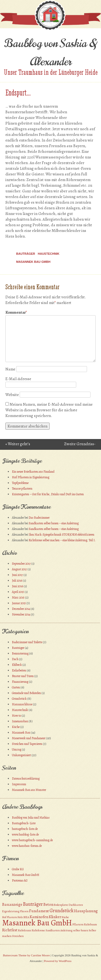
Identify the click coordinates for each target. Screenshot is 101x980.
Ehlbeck (17, 665)
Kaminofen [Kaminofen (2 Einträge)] (39, 917)
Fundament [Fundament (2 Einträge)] (39, 911)
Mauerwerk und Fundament (29, 738)
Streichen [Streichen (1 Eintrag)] (18, 936)
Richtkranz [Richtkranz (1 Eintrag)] (25, 930)
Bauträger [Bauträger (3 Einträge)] (33, 904)
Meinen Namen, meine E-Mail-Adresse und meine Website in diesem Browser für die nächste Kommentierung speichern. (49, 410)
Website (12, 395)
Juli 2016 (17, 581)
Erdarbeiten (19, 670)
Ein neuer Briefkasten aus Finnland (33, 472)
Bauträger (26, 254)
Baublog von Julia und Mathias (31, 818)
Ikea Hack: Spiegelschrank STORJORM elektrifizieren (61, 535)
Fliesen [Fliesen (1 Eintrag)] (24, 911)
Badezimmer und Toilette (27, 642)
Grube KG (18, 869)
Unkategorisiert (21, 755)
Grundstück (19, 699)
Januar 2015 (19, 603)
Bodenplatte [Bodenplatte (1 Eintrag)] (61, 905)
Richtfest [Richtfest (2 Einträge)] (10, 930)
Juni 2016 (18, 586)
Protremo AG (20, 880)
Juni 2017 (17, 575)
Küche (16, 727)
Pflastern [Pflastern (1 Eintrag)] (78, 924)
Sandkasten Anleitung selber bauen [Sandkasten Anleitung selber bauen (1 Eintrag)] (67, 930)
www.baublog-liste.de (25, 834)
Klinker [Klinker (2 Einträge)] (55, 917)
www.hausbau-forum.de (27, 846)
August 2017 (19, 569)
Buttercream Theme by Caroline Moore (26, 955)
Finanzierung (20, 682)
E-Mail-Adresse (18, 379)
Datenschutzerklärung (26, 779)
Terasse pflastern (22, 489)
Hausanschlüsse (22, 704)
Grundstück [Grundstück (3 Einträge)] (62, 910)
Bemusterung (20, 653)
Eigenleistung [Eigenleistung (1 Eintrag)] (11, 911)
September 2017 (21, 564)
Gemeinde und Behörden (26, 693)
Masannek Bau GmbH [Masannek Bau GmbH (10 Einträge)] (37, 923)
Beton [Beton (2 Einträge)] (48, 904)
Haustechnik (48, 254)
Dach (15, 659)
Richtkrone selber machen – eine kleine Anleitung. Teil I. (62, 540)
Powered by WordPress (58, 961)
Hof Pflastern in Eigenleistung (31, 477)
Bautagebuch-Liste (24, 823)
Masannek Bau (21, 733)
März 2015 (18, 597)
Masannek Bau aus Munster (29, 790)
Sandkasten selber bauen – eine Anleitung (54, 523)
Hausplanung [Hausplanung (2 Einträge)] (86, 911)
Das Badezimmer (39, 518)
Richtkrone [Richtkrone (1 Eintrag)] (38, 930)
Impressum (19, 784)
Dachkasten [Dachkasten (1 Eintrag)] (76, 905)
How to (16, 716)
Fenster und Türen (23, 676)
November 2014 (21, 614)
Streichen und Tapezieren (27, 744)
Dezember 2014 (21, 609)
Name (10, 369)
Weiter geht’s (18, 444)
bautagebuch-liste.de (25, 829)
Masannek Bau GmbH (33, 262)
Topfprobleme (20, 483)
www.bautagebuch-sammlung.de (32, 840)
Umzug (17, 749)
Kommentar (16, 312)
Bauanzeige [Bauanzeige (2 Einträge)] (12, 904)
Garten (16, 687)
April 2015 (18, 592)
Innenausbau (20, 721)
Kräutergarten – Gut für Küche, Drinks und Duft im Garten (48, 494)
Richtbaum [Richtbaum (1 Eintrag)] (90, 924)
